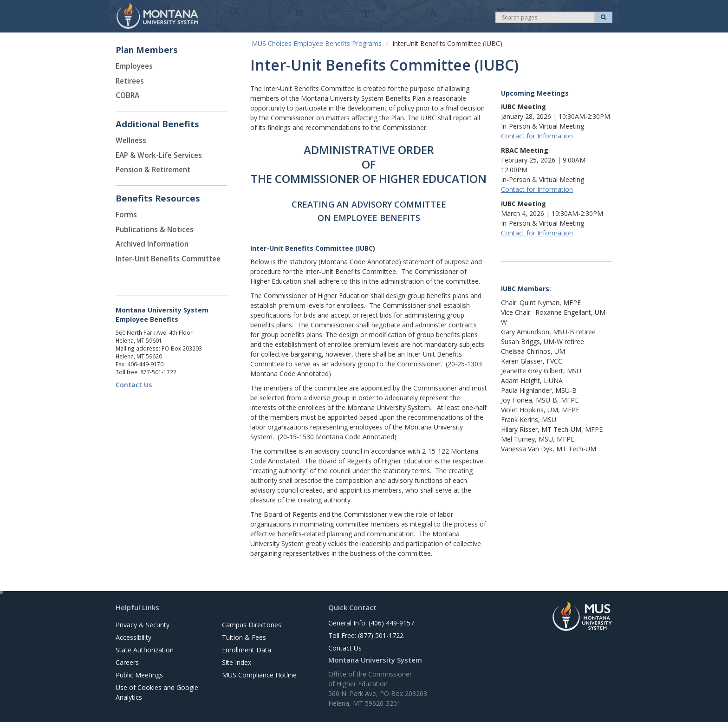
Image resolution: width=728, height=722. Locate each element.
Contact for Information (537, 136)
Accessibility (133, 637)
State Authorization (145, 650)
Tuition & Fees (244, 637)
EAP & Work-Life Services (159, 155)
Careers (127, 662)
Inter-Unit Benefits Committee (168, 259)
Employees (134, 66)
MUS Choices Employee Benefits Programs (317, 43)
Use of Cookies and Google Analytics (157, 692)
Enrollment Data (247, 650)
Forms (126, 215)
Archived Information (152, 244)
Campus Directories (252, 625)
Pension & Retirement (153, 170)
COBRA (127, 95)
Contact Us (134, 385)
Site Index (237, 662)
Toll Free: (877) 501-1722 (366, 635)
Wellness (131, 140)
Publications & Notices (155, 230)
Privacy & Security (143, 625)
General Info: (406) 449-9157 (371, 623)
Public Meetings (139, 675)
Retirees (130, 81)
